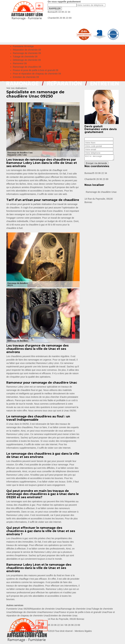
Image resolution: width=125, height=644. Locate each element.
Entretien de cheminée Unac (63, 616)
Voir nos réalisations (17, 88)
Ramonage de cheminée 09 (27, 53)
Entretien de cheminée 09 (26, 77)
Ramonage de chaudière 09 (27, 67)
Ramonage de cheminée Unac (76, 609)
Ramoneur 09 (20, 63)
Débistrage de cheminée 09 (27, 60)
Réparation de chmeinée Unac (45, 609)
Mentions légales (83, 631)
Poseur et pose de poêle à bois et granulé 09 (36, 70)
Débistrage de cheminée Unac (27, 612)
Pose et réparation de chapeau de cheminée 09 (37, 74)
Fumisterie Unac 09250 (18, 609)
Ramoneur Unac (51, 612)
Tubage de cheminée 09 (25, 57)
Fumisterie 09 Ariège (23, 46)
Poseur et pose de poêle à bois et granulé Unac (83, 612)
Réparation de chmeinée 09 (27, 50)
